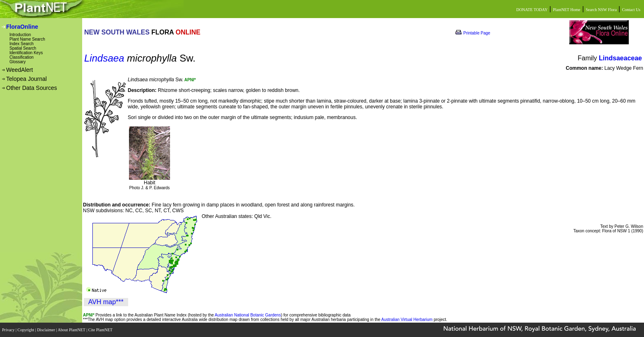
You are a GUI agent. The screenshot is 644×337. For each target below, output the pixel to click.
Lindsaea (104, 58)
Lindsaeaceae (620, 58)
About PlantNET (72, 330)
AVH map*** (106, 302)
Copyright (26, 330)
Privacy (9, 330)
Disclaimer (46, 330)
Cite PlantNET (101, 330)
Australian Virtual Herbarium (407, 320)
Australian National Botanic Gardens (248, 315)
